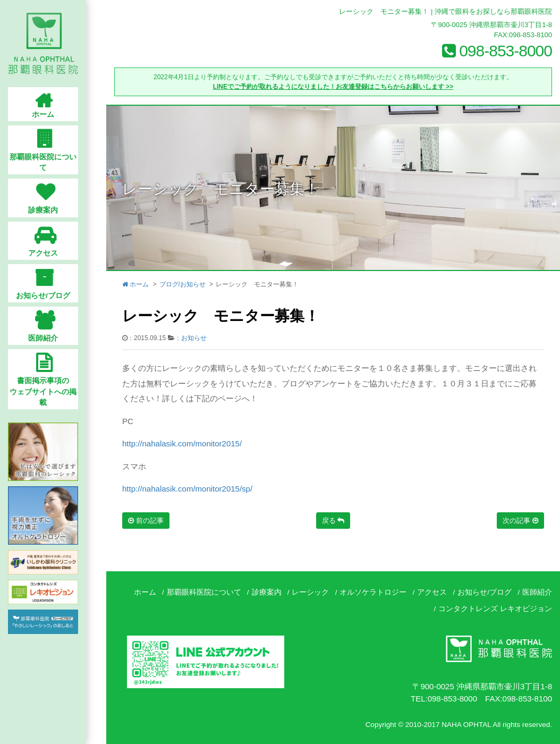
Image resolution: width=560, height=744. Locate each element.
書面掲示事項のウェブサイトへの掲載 (53, 375)
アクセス (432, 592)
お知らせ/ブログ (485, 592)
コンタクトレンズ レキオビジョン (495, 609)
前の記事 (146, 521)
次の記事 (520, 521)
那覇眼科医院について (204, 592)
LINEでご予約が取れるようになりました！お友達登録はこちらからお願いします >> (333, 87)
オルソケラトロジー (373, 592)
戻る (333, 521)
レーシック (310, 592)
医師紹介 (537, 592)
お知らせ (194, 338)
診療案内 (267, 592)
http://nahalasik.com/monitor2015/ (182, 443)
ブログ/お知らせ (183, 284)
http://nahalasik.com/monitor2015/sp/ (187, 489)
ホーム (135, 284)
